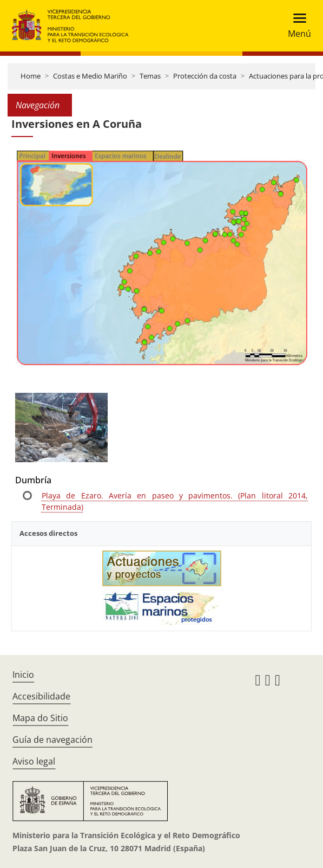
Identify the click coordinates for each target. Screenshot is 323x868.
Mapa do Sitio (40, 718)
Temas (150, 76)
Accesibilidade (41, 696)
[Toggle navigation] (296, 26)
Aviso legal (34, 761)
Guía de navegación (52, 740)
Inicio (23, 675)
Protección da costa (205, 76)
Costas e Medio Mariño (90, 76)
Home (31, 76)
